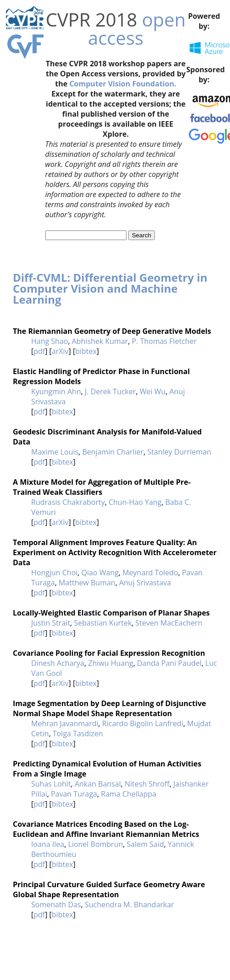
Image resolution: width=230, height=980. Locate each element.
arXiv (60, 351)
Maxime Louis (55, 452)
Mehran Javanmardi (65, 723)
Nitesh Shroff (147, 784)
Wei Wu (153, 391)
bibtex (86, 351)
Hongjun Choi (54, 573)
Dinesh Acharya (58, 663)
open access (137, 29)
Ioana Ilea (48, 844)
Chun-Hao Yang (135, 502)
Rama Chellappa (129, 794)
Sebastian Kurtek (103, 623)
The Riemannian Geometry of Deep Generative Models (112, 331)
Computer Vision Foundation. (123, 84)
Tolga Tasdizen (78, 734)
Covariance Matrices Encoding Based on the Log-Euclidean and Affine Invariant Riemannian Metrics (106, 829)
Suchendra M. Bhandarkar (129, 905)
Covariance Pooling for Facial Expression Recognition (109, 653)
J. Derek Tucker (110, 391)
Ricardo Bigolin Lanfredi (143, 723)
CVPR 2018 (92, 19)
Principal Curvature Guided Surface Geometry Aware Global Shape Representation (109, 889)
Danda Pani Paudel (169, 663)
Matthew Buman (87, 583)
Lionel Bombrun (96, 844)
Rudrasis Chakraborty (68, 502)
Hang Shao (49, 341)
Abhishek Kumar (100, 341)
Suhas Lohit (51, 784)
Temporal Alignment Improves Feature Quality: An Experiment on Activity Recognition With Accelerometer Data (115, 552)
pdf (39, 351)
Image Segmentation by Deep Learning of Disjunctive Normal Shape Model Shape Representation (110, 708)
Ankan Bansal (98, 784)
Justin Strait (51, 623)
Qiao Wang (100, 573)
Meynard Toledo (150, 573)
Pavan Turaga (74, 794)
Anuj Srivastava (145, 583)
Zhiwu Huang (110, 663)
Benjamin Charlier (113, 452)
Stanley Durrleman (179, 452)
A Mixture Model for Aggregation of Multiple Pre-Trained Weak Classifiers (102, 487)
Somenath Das (56, 905)
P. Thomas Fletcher (164, 341)
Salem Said (145, 844)
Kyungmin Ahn (56, 391)
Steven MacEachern (169, 623)
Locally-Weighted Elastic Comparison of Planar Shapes (111, 613)
